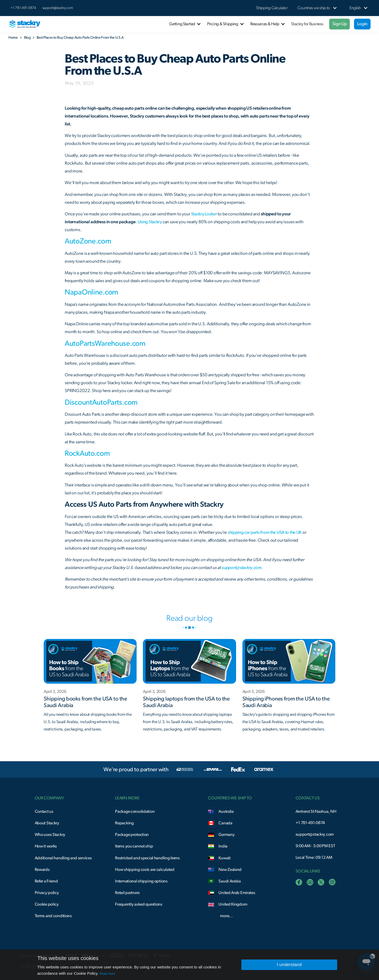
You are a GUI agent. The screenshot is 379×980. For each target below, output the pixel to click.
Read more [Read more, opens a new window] (107, 974)
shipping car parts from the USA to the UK (264, 532)
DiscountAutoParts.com (101, 403)
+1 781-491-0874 (310, 823)
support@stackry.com (58, 8)
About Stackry (47, 823)
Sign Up (340, 24)
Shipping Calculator (272, 8)
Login (362, 24)
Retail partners (127, 893)
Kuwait (224, 858)
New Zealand (230, 870)
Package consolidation (135, 811)
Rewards (42, 870)
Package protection (132, 835)
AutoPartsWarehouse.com (105, 344)
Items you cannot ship (134, 846)
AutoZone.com (88, 241)
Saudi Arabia (230, 881)
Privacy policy (47, 893)
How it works (46, 846)
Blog (27, 38)
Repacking (124, 823)
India (223, 846)
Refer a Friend (46, 881)
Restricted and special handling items (147, 858)
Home (13, 38)
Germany (226, 835)
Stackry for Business (307, 24)
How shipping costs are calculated (145, 870)
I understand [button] (289, 965)
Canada (225, 823)
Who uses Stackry (50, 835)
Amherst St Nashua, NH (316, 811)
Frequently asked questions (139, 904)
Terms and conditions (53, 916)
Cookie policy (47, 904)
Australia (226, 811)
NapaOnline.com (91, 292)
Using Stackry (150, 222)
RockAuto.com (87, 454)
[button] (314, 8)
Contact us (44, 811)
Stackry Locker (204, 214)
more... (226, 916)
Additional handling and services (63, 858)
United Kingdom (233, 904)
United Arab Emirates (237, 893)
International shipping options (141, 881)
